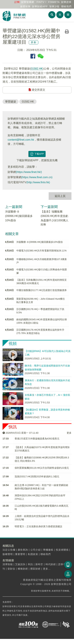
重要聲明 (20, 554)
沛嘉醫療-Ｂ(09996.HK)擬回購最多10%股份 (19, 216)
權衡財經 (23, 569)
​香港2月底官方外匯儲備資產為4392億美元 (37, 439)
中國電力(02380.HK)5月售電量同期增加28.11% (41, 251)
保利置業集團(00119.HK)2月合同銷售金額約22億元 (42, 468)
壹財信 (11, 569)
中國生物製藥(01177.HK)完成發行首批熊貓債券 (42, 290)
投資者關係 (62, 550)
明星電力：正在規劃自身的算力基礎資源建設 (38, 526)
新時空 (39, 564)
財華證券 (66, 2)
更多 (69, 433)
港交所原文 (37, 90)
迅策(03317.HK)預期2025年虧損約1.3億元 (37, 476)
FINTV (40, 2)
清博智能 (8, 564)
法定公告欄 (9, 550)
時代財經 (51, 564)
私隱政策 (33, 554)
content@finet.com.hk (21, 140)
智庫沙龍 (54, 6)
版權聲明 (8, 554)
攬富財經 (35, 569)
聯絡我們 (66, 6)
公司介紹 (36, 550)
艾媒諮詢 (20, 564)
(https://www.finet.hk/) (29, 172)
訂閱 (17, 2)
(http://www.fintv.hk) (38, 182)
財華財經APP (40, 6)
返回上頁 (60, 196)
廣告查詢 (23, 550)
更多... (47, 569)
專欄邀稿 (48, 550)
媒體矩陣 (25, 6)
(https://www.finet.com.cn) (37, 177)
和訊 (30, 564)
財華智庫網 (28, 2)
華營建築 (11, 102)
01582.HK (37, 69)
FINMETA (54, 2)
